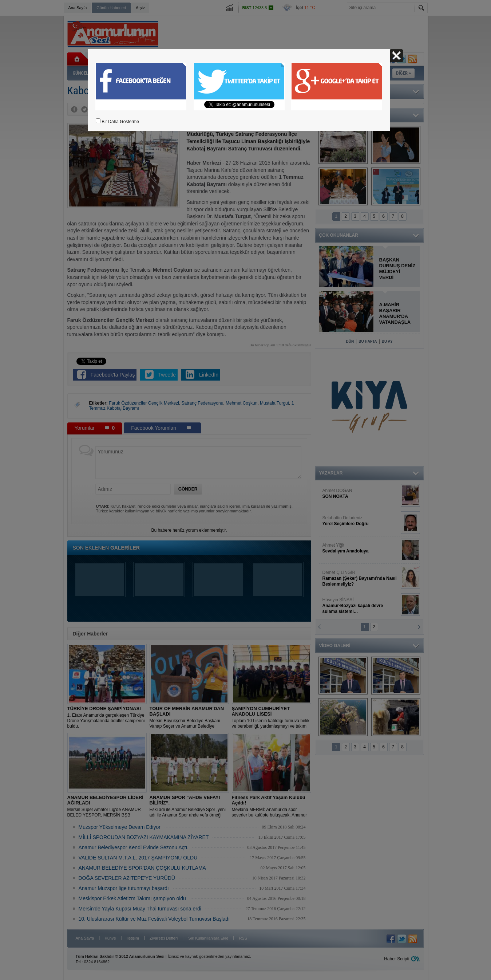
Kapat (396, 56)
